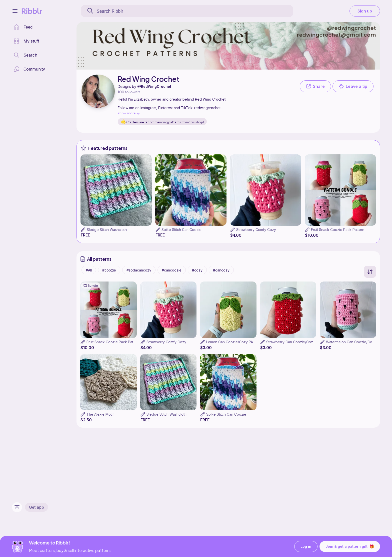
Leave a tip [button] (353, 86)
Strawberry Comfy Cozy (256, 230)
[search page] (25, 55)
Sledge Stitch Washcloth (107, 230)
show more (128, 113)
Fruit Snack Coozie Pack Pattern (338, 230)
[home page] (23, 27)
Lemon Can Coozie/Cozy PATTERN (235, 342)
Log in (306, 547)
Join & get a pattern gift (350, 546)
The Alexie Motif (100, 414)
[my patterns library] (26, 41)
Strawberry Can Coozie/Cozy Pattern (297, 342)
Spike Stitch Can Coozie (181, 230)
